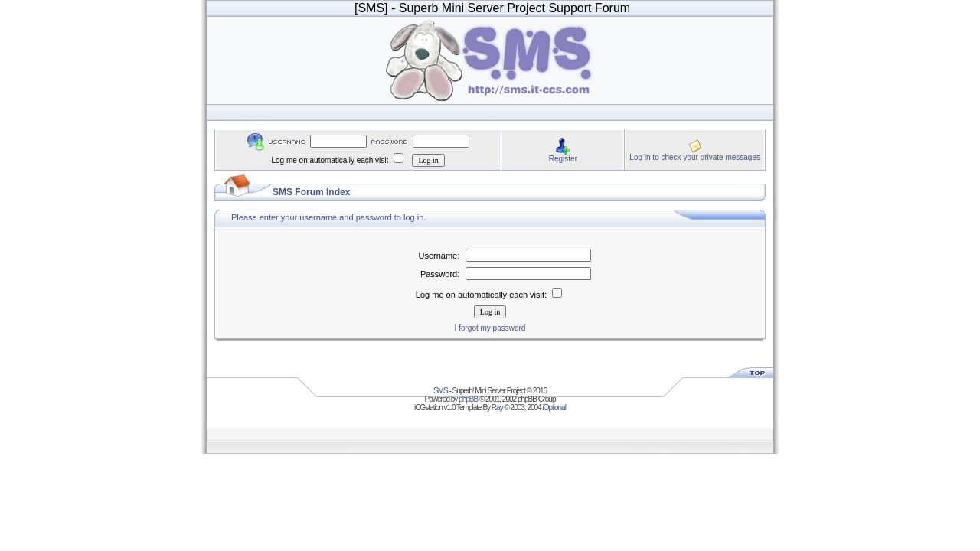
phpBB (468, 399)
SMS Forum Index (311, 192)
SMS (441, 391)
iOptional (554, 408)
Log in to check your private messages (695, 157)
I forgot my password (490, 328)
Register (563, 159)
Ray (497, 408)
